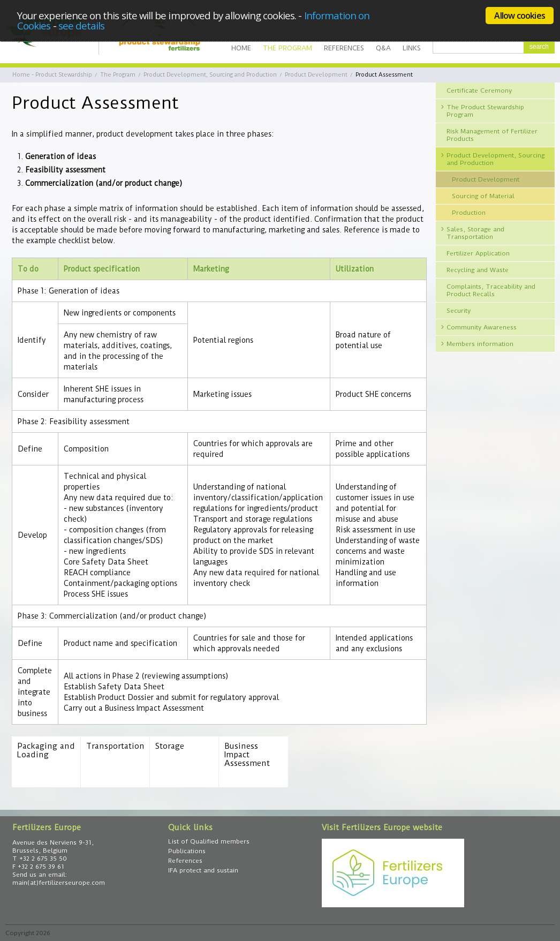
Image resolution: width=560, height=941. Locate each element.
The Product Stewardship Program (485, 111)
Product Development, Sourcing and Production (210, 75)
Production (469, 213)
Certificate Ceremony (479, 91)
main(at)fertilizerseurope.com (59, 883)
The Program (287, 48)
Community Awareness (482, 327)
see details (82, 25)
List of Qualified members (209, 841)
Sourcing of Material (483, 196)
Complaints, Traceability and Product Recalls (491, 290)
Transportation (115, 746)
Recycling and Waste (478, 270)
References (344, 48)
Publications (187, 851)
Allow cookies (520, 16)
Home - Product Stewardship (52, 75)
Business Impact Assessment (247, 755)
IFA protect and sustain (203, 870)
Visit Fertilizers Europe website (382, 827)
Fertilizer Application (478, 253)
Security (459, 311)
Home (241, 48)
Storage (170, 746)
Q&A (383, 48)
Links (412, 48)
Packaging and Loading (46, 751)
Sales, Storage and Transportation (475, 233)
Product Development (316, 75)
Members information (480, 344)
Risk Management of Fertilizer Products (492, 135)
